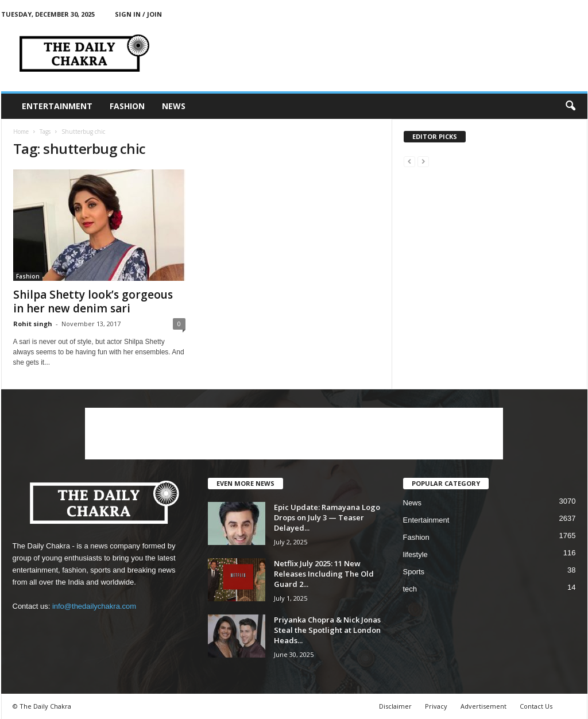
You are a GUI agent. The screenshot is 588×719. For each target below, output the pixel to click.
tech (410, 589)
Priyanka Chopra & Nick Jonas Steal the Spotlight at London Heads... (327, 630)
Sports (414, 572)
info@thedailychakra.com (94, 606)
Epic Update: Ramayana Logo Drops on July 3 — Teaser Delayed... (327, 517)
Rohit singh (33, 324)
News (174, 106)
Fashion (127, 106)
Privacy (436, 706)
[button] (570, 106)
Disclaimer (395, 706)
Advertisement (483, 706)
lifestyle (415, 554)
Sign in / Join (138, 14)
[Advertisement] (294, 434)
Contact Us (536, 706)
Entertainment (57, 106)
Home (21, 132)
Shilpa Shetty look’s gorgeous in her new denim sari (93, 301)
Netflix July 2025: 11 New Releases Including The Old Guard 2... (324, 574)
